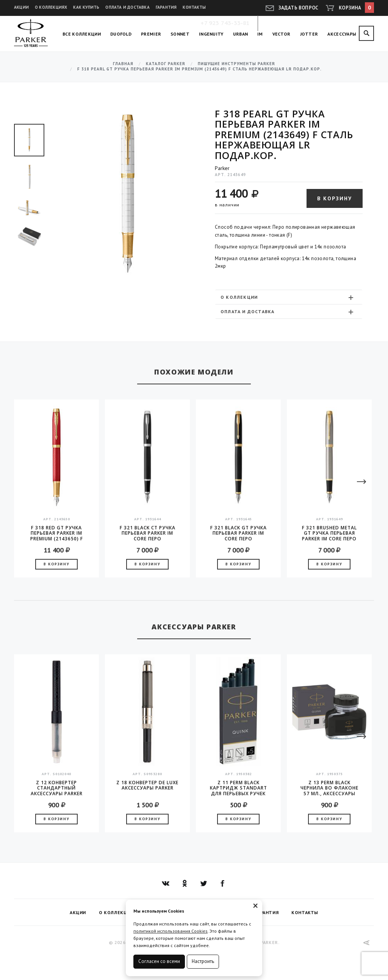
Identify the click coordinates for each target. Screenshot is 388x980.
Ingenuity (211, 34)
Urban (241, 34)
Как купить (86, 7)
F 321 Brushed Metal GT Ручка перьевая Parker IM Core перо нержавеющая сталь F (329, 533)
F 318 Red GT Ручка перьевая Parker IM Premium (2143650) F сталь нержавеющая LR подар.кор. (56, 533)
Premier (151, 34)
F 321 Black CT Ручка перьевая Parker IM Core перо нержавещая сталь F (147, 533)
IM (260, 34)
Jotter (309, 34)
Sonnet (180, 34)
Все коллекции (82, 34)
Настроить (203, 961)
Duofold (121, 34)
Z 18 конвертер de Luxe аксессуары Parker (147, 786)
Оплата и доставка (127, 7)
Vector (282, 34)
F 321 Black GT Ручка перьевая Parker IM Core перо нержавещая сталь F (238, 533)
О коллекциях (51, 7)
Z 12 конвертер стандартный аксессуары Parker (57, 788)
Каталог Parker (166, 64)
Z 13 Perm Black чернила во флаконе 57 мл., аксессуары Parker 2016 (329, 788)
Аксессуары (342, 34)
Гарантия (166, 7)
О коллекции (288, 297)
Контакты (194, 7)
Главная (123, 64)
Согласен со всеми (159, 961)
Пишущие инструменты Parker (236, 64)
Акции (21, 7)
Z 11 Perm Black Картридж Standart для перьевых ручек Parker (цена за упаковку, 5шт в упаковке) (239, 788)
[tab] (289, 297)
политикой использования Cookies (171, 931)
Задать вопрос (299, 8)
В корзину (335, 198)
